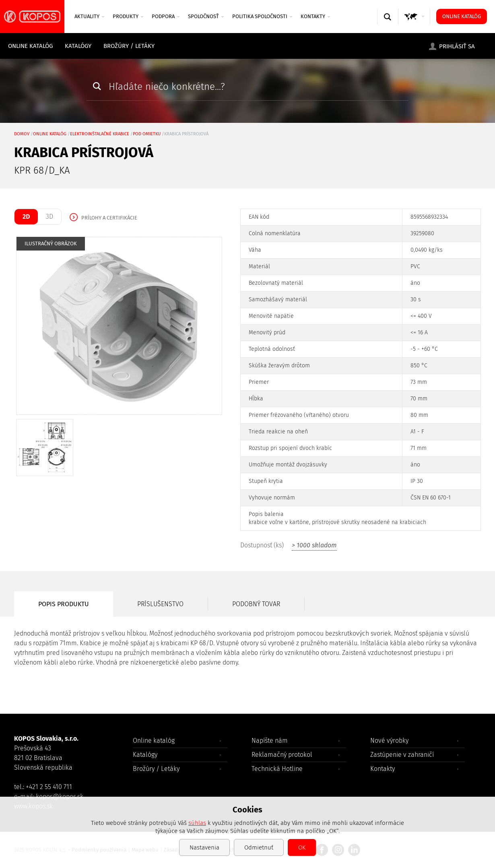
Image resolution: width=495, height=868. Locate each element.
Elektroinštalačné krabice (100, 134)
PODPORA (166, 16)
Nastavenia (204, 847)
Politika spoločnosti (262, 16)
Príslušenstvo (160, 604)
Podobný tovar (256, 604)
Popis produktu (64, 604)
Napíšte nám (270, 741)
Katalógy (78, 46)
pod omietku (147, 134)
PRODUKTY (128, 16)
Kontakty (316, 16)
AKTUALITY (90, 16)
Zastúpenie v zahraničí (402, 755)
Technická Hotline (277, 769)
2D (26, 216)
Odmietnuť (259, 847)
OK (302, 847)
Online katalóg (462, 16)
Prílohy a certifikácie (109, 218)
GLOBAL (415, 24)
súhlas (197, 823)
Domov (22, 134)
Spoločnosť (206, 16)
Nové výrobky (389, 741)
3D (49, 216)
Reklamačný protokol (282, 755)
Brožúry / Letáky (129, 46)
